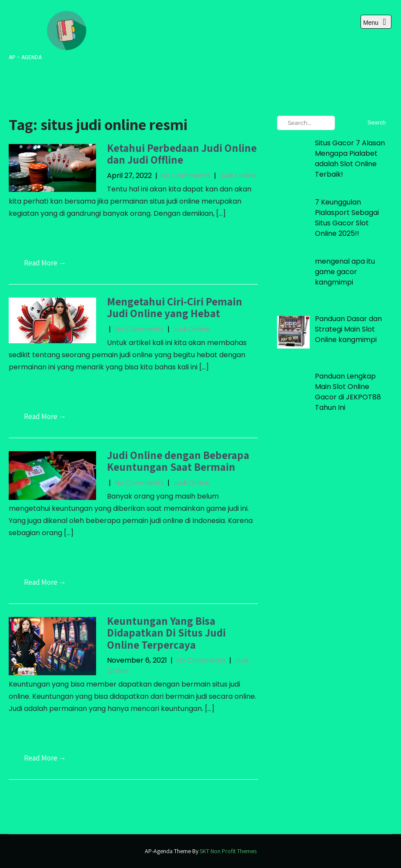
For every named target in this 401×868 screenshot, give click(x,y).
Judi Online (238, 176)
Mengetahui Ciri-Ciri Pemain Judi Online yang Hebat (175, 307)
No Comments (186, 176)
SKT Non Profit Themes (228, 851)
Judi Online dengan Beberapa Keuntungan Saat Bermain (178, 461)
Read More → (45, 263)
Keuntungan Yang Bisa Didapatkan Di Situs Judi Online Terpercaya (166, 633)
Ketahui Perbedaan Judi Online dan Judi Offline (182, 154)
